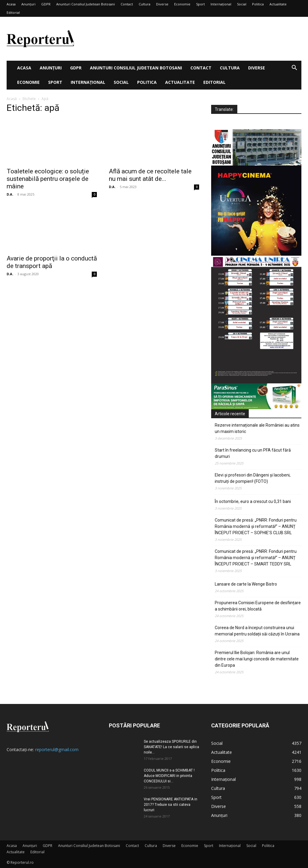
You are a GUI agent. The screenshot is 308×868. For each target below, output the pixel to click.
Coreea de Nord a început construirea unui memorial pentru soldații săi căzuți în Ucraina (257, 631)
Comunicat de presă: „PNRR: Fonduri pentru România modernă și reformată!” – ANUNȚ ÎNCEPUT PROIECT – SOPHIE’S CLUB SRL (256, 526)
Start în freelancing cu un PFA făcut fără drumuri (253, 453)
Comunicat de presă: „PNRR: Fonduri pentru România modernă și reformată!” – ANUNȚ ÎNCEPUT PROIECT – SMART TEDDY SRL (256, 558)
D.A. (10, 194)
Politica (258, 4)
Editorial (13, 12)
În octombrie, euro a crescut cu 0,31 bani (253, 501)
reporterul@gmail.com (57, 749)
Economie (182, 4)
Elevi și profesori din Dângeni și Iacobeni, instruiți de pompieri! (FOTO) (253, 478)
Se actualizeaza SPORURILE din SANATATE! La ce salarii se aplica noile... (171, 747)
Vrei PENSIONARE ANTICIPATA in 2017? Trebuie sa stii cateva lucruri (171, 805)
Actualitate (278, 4)
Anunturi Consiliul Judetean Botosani (86, 4)
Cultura (145, 4)
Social (242, 4)
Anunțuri (28, 4)
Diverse (162, 4)
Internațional (221, 4)
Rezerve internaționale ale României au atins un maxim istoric (257, 428)
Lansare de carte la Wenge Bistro (246, 584)
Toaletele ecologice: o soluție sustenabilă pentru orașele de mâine (48, 179)
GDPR (46, 4)
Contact (127, 4)
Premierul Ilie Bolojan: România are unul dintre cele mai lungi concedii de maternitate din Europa (257, 659)
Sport (200, 4)
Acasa (11, 4)
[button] (294, 68)
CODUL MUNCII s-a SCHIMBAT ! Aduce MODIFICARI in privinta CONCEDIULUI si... (169, 776)
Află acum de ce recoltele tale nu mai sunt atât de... (150, 175)
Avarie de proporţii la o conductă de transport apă (52, 262)
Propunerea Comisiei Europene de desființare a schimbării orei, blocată (258, 606)
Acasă (12, 99)
